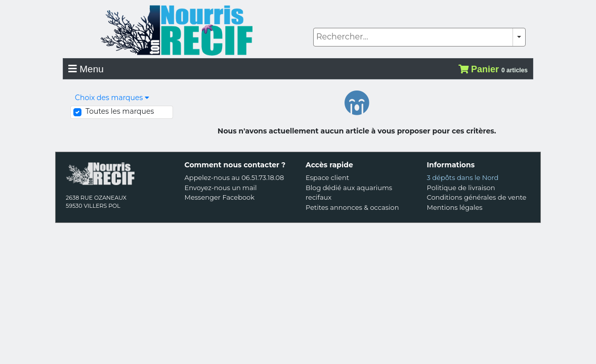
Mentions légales (455, 207)
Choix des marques (112, 98)
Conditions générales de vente (477, 197)
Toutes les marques (120, 111)
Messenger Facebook (220, 197)
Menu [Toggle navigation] (86, 69)
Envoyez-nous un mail (221, 188)
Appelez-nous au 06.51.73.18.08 (235, 177)
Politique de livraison (461, 188)
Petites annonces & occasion (352, 207)
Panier (493, 69)
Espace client (327, 177)
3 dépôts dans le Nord (463, 177)
